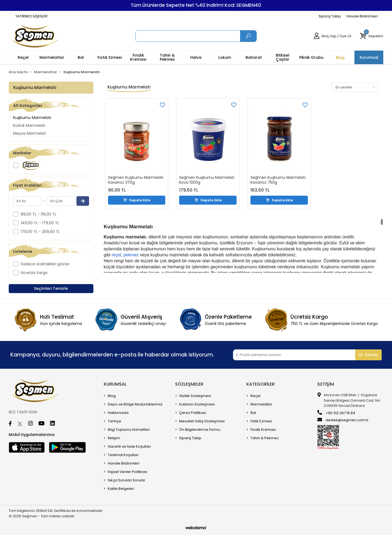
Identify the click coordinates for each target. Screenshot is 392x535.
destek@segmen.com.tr (343, 420)
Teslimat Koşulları (123, 455)
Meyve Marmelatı (30, 133)
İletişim (114, 438)
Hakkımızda (118, 413)
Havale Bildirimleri (362, 16)
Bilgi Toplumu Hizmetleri (129, 430)
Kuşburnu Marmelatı (32, 118)
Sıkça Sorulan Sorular (127, 480)
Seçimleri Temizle (51, 288)
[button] (371, 36)
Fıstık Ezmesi (261, 421)
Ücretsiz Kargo (34, 273)
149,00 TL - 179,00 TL (40, 223)
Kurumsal (115, 384)
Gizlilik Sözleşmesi (195, 396)
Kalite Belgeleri (121, 489)
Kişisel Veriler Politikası (128, 472)
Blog (112, 396)
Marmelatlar (261, 404)
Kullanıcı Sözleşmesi (197, 404)
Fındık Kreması (263, 430)
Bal (253, 413)
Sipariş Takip (330, 16)
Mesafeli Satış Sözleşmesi (202, 421)
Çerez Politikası (193, 413)
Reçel (255, 396)
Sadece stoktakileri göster (45, 264)
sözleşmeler (189, 384)
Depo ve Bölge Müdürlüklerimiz (135, 404)
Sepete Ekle (137, 200)
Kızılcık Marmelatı (29, 125)
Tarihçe (114, 421)
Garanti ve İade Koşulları (129, 446)
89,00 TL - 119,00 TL (39, 214)
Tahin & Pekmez (265, 438)
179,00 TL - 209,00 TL (40, 232)
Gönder (368, 355)
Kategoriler (261, 384)
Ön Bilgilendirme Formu (200, 430)
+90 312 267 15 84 (336, 413)
